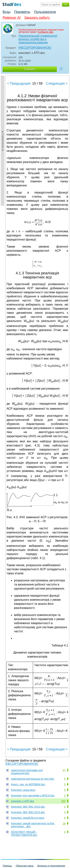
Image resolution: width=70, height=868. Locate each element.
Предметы (22, 12)
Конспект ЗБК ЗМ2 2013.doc (28, 812)
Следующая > (57, 83)
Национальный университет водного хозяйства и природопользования (38, 39)
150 (63, 801)
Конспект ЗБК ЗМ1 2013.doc (28, 807)
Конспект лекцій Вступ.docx (28, 818)
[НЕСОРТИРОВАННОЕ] (35, 48)
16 (64, 823)
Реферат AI (12, 18)
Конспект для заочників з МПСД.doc (33, 796)
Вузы (7, 12)
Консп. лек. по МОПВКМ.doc (28, 784)
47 (64, 770)
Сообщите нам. (46, 32)
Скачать (30, 69)
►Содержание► (3, 141)
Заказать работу (37, 18)
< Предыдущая (19, 83)
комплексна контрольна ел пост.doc (33, 779)
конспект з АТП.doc (23, 801)
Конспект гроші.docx (23, 790)
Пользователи (45, 12)
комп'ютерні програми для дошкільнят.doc (27, 772)
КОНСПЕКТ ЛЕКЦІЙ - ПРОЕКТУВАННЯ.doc (24, 833)
